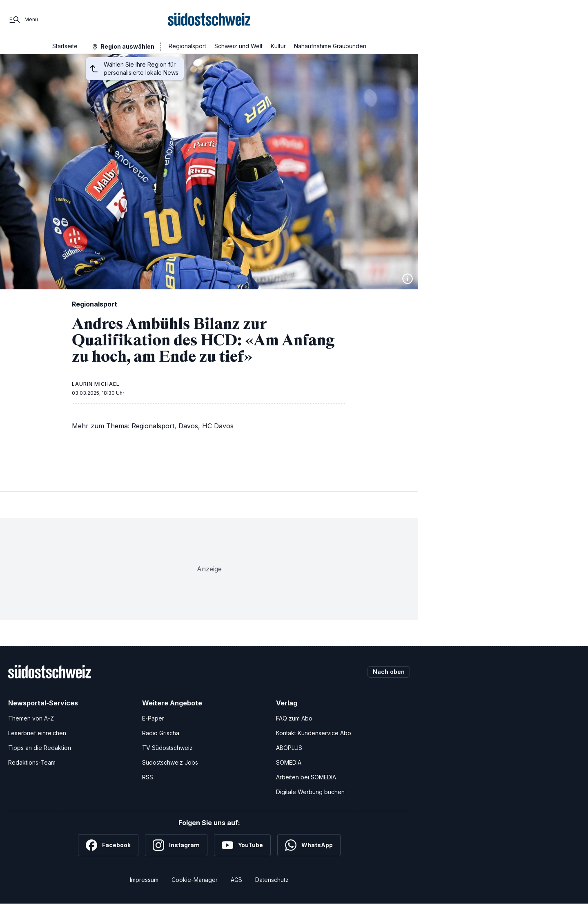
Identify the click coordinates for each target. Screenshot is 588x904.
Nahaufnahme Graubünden (330, 46)
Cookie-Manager (195, 880)
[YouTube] (242, 845)
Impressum (144, 880)
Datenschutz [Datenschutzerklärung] (272, 880)
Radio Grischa (161, 733)
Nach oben (389, 672)
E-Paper (153, 718)
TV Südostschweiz (167, 748)
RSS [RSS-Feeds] (148, 777)
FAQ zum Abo (294, 718)
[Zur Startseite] (209, 20)
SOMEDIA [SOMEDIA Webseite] (289, 762)
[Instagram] (176, 845)
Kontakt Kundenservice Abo (314, 733)
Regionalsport (187, 46)
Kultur (278, 46)
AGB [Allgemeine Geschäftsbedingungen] (236, 880)
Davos (188, 426)
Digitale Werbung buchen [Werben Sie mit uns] (310, 792)
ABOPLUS (289, 748)
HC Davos (218, 426)
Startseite (65, 46)
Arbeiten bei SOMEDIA (306, 777)
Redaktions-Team (32, 762)
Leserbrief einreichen (37, 733)
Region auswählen (127, 46)
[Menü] (23, 20)
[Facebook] (108, 845)
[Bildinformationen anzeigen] (408, 279)
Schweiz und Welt (238, 46)
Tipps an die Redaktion (40, 748)
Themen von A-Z (31, 718)
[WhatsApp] (309, 845)
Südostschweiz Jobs (170, 762)
